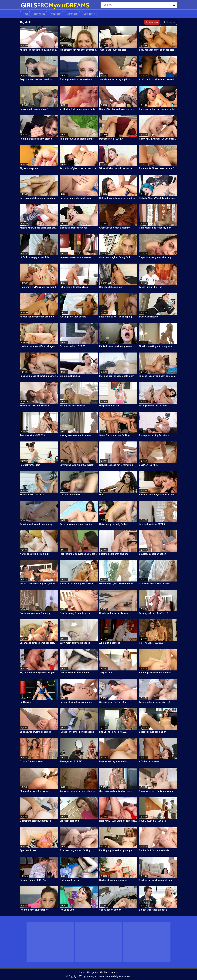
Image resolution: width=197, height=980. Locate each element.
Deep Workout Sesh (109, 406)
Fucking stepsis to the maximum (76, 79)
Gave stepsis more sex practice (76, 524)
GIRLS (29, 5)
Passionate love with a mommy (36, 524)
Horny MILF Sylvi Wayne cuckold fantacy (118, 821)
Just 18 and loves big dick (113, 50)
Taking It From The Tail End (153, 406)
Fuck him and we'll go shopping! (116, 317)
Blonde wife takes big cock (73, 228)
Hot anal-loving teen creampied (76, 702)
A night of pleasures (110, 643)
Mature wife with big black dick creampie (39, 228)
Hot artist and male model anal (76, 198)
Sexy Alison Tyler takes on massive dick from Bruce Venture (79, 168)
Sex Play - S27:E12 (149, 465)
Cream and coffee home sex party (37, 643)
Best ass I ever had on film (153, 732)
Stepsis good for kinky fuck (113, 702)
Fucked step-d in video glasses (116, 346)
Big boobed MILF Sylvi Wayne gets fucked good (39, 673)
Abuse (115, 972)
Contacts (105, 972)
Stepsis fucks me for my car (34, 791)
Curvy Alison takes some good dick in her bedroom (39, 198)
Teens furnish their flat (151, 287)
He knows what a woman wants (75, 257)
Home (25, 14)
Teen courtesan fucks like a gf (154, 702)
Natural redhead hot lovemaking (116, 465)
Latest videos (168, 22)
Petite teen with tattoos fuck (74, 287)
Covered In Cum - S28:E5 (72, 346)
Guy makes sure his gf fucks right (77, 465)
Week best (56, 14)
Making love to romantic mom (75, 435)
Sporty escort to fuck (110, 910)
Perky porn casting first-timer (154, 435)
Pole (102, 495)
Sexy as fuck (106, 673)
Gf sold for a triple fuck (32, 761)
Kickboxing (26, 702)
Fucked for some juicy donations (77, 732)
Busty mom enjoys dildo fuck (75, 643)
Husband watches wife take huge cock (39, 346)
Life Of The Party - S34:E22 (113, 732)
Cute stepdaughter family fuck (115, 257)
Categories (89, 14)
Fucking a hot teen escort (73, 317)
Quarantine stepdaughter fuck (35, 821)
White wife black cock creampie (116, 168)
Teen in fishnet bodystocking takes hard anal (79, 554)
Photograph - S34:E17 (71, 761)
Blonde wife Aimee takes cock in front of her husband (158, 168)
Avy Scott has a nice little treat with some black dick (158, 79)
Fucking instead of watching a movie (39, 376)
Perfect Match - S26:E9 (111, 139)
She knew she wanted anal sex (35, 732)
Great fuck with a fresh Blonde (155, 584)
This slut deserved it (70, 495)
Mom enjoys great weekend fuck (116, 584)
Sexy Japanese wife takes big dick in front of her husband (158, 50)
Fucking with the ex (69, 880)
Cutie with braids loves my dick (155, 228)
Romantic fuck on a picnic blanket (77, 139)
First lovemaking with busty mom (156, 346)
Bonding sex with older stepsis (155, 673)
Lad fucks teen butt (69, 821)
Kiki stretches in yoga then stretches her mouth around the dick (79, 50)
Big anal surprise (29, 168)
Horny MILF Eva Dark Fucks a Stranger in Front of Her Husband (158, 139)
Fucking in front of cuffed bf (153, 613)
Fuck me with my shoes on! (34, 109)
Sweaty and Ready (148, 317)
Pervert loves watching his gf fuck (37, 584)
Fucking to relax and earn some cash (158, 376)
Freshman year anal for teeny (35, 613)
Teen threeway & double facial (75, 613)
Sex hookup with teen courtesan (155, 880)
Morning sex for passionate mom (117, 376)
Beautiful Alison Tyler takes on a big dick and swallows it (158, 495)
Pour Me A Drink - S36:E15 (152, 821)
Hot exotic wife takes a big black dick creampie (118, 198)
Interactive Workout (30, 465)
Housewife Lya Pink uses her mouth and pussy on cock (39, 287)
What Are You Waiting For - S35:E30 (78, 584)
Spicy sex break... (29, 850)
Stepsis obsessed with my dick (36, 79)
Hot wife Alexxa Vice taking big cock (158, 198)
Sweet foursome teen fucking (114, 435)
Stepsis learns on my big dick (115, 79)
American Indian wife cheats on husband (158, 109)
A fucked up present (149, 761)
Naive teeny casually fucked (114, 524)
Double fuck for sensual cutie (154, 850)
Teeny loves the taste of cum (74, 673)
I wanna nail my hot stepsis (113, 761)
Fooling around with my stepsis (36, 139)
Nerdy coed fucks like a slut (34, 554)
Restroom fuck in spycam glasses (77, 791)
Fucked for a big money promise (37, 317)
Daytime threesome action (113, 880)
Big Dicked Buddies (70, 376)
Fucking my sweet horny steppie (116, 850)
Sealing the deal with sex (72, 406)
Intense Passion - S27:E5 (152, 524)
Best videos (39, 14)
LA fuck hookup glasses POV (35, 257)
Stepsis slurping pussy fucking (155, 257)
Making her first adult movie (34, 406)
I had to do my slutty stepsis (34, 910)
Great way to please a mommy (115, 228)
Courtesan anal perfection (153, 554)
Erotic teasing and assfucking (75, 850)
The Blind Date (67, 910)
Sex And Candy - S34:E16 (33, 880)
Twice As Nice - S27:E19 (32, 435)
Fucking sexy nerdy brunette (114, 554)
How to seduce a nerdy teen (114, 613)
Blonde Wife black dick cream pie (117, 109)
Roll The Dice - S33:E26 (151, 643)
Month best (72, 14)
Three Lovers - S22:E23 (32, 495)
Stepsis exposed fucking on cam (156, 791)
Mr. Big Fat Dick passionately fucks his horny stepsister (79, 109)
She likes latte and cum (111, 287)
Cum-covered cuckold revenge (115, 791)
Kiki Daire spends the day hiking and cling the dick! (39, 50)
